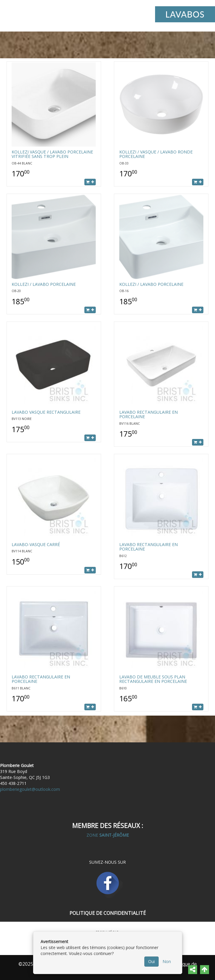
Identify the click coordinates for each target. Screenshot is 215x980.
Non (167, 961)
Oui (151, 961)
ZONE (108, 835)
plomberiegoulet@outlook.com (30, 789)
